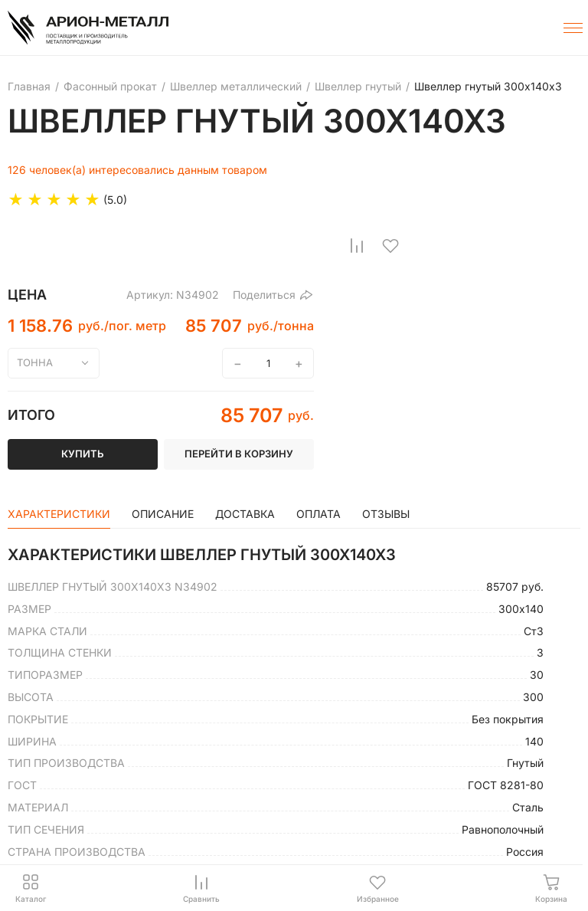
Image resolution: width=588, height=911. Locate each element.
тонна (35, 362)
